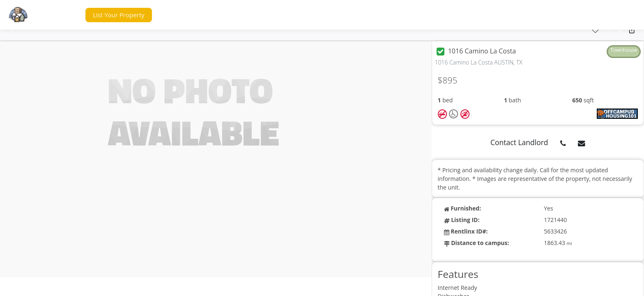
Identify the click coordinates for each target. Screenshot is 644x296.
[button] (63, 15)
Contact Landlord (519, 142)
